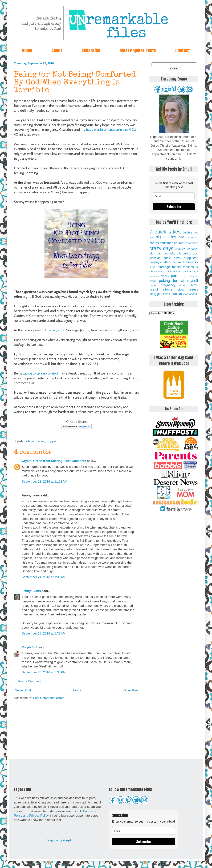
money (165, 276)
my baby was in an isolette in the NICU (108, 130)
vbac (185, 294)
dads (178, 249)
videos (193, 294)
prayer (40, 441)
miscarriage (191, 271)
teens (166, 294)
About (57, 50)
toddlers (176, 294)
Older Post (131, 690)
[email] (174, 196)
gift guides (184, 253)
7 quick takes (165, 232)
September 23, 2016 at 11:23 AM (44, 482)
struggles (51, 441)
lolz (152, 267)
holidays (155, 262)
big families (166, 237)
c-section (192, 237)
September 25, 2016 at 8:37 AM (44, 633)
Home (27, 50)
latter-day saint (173, 262)
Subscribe (91, 50)
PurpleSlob (30, 647)
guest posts (172, 258)
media (176, 267)
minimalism (173, 271)
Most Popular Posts (138, 50)
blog (182, 237)
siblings (168, 290)
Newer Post (23, 690)
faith (27, 441)
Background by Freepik (59, 840)
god (33, 441)
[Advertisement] (76, 730)
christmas (167, 243)
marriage (164, 267)
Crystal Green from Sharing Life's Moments (54, 461)
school (183, 285)
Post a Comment (30, 681)
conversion (191, 243)
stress (194, 290)
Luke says (52, 330)
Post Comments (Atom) (49, 698)
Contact (183, 50)
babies (187, 232)
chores (154, 243)
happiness (191, 258)
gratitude (155, 258)
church (179, 243)
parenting (179, 276)
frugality (170, 253)
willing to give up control (40, 373)
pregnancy (168, 285)
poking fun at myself (178, 281)
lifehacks (192, 262)
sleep (181, 290)
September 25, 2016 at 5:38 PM (44, 672)
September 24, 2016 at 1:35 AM (44, 577)
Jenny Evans (31, 591)
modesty (154, 276)
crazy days (162, 248)
